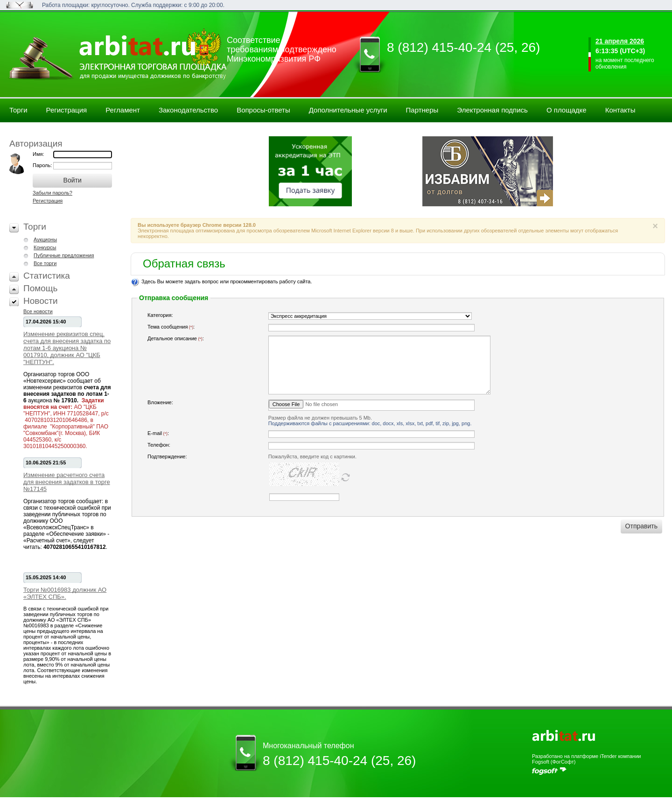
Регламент (123, 110)
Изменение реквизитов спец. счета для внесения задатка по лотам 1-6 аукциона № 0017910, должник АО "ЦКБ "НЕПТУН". (67, 348)
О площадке (567, 110)
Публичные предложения (64, 255)
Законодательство (188, 110)
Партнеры (422, 110)
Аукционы (45, 239)
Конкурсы (45, 247)
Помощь (40, 288)
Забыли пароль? (52, 193)
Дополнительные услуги (348, 110)
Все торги (45, 263)
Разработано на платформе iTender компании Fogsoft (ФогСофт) (586, 759)
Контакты (620, 110)
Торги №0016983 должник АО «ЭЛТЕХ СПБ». (65, 593)
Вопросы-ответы (263, 110)
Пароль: (43, 165)
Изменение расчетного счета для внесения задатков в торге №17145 (67, 482)
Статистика (47, 276)
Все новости (38, 311)
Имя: (38, 154)
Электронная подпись (492, 110)
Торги (18, 110)
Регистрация (67, 110)
